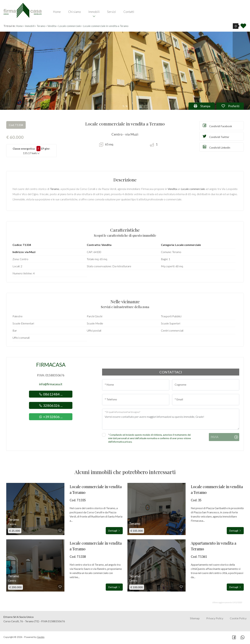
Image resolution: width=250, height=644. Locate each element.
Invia (214, 437)
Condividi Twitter (216, 136)
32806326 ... (51, 405)
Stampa (204, 106)
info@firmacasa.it (51, 384)
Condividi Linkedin (216, 147)
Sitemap (195, 618)
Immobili (94, 12)
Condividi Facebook (217, 125)
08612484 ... (51, 394)
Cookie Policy (238, 618)
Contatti (129, 12)
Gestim (41, 637)
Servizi (112, 12)
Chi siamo (75, 12)
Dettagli (114, 531)
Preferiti (233, 106)
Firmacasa (51, 365)
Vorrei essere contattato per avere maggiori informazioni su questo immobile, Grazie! (171, 419)
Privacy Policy (215, 618)
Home (57, 12)
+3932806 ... (51, 417)
